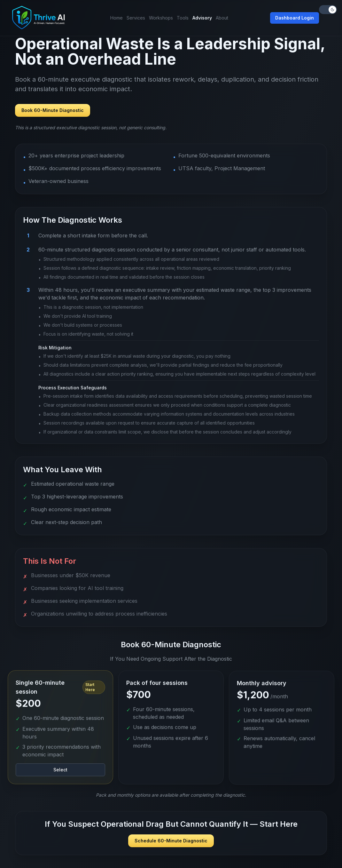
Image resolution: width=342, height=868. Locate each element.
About (222, 18)
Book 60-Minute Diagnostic (53, 110)
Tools (183, 18)
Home (117, 18)
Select (60, 772)
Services (136, 18)
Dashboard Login (295, 18)
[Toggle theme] (328, 10)
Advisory (202, 18)
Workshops (161, 18)
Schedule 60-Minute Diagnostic (171, 841)
